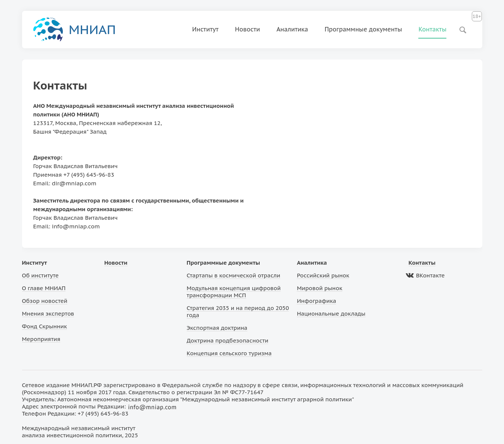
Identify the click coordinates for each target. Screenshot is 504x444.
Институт (206, 29)
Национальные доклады (331, 314)
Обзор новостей (45, 301)
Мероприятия (41, 339)
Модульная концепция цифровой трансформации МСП (234, 292)
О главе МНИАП (44, 288)
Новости (248, 29)
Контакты (432, 29)
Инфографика (316, 301)
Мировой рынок (319, 288)
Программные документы (363, 29)
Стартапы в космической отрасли (233, 275)
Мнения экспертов (48, 314)
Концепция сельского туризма (229, 353)
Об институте (40, 275)
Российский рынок (323, 275)
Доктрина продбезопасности (228, 340)
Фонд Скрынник (45, 326)
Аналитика (292, 29)
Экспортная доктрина (217, 328)
